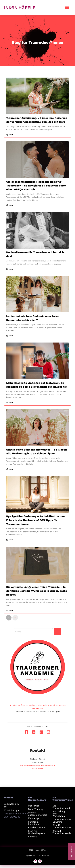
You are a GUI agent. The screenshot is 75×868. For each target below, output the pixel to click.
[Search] (58, 632)
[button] (67, 7)
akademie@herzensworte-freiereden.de (37, 765)
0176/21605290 (37, 768)
